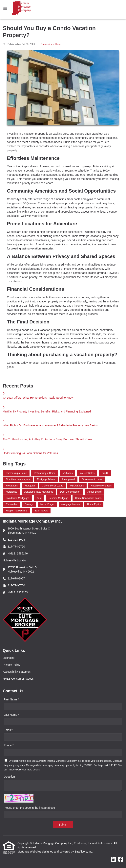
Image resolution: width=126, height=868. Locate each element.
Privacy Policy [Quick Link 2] (11, 665)
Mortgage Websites (30, 852)
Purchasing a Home (51, 44)
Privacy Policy (15, 770)
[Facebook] (121, 859)
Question (9, 777)
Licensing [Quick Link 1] (9, 658)
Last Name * (11, 715)
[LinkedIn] (114, 859)
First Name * (11, 699)
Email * (8, 730)
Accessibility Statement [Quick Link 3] (17, 672)
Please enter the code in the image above (29, 808)
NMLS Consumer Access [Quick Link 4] (18, 679)
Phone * (9, 745)
